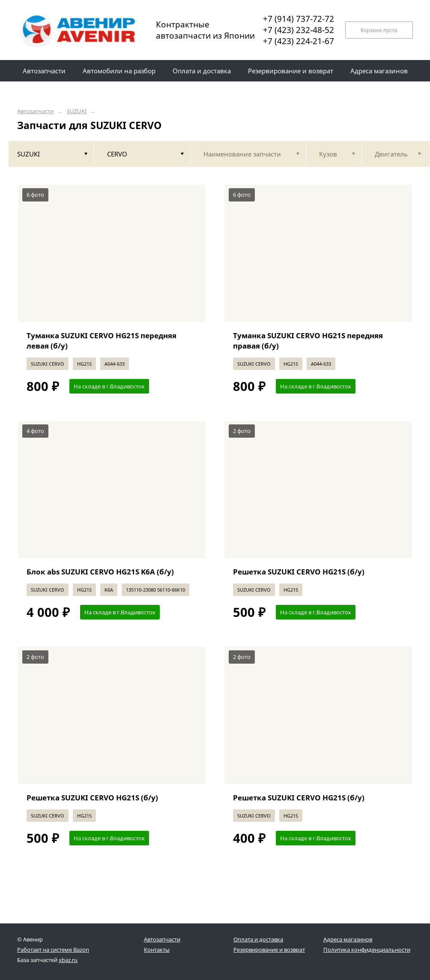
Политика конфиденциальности (367, 950)
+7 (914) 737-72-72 (299, 19)
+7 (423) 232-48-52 (299, 30)
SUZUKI (77, 111)
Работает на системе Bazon (53, 950)
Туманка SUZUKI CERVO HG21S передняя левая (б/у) (102, 341)
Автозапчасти (35, 111)
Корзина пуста (379, 30)
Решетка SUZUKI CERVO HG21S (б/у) (299, 572)
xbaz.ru (68, 960)
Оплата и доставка (258, 939)
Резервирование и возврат (269, 950)
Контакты (157, 950)
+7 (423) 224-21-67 (299, 41)
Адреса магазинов (348, 939)
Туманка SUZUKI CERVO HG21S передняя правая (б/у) (308, 341)
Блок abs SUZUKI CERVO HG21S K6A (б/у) (100, 572)
